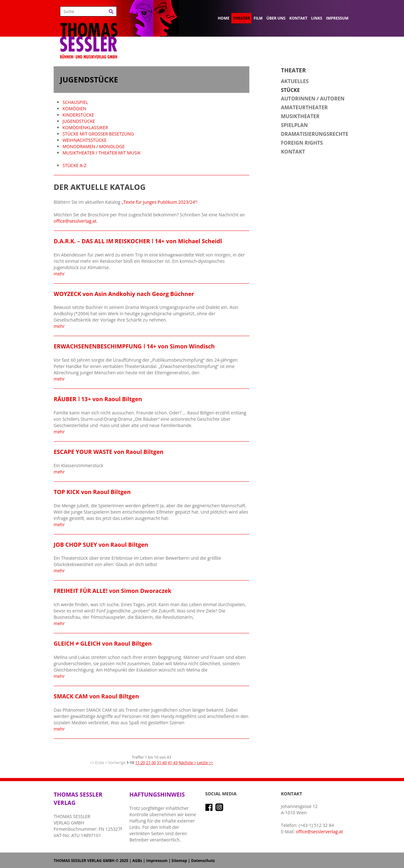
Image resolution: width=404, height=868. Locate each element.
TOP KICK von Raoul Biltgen (92, 492)
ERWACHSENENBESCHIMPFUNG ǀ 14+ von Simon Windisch (134, 346)
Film (258, 18)
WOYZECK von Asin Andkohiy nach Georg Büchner (124, 294)
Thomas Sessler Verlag (89, 32)
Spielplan (294, 125)
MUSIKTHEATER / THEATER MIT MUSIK (101, 153)
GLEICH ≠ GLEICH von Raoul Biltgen (103, 643)
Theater (242, 18)
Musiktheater (300, 116)
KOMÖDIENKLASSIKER (85, 127)
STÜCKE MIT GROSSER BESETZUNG (98, 134)
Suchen (111, 12)
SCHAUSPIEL (75, 102)
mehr (59, 274)
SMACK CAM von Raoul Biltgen (96, 696)
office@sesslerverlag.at (319, 832)
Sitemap (179, 861)
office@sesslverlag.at (75, 221)
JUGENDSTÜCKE (79, 121)
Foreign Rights (302, 143)
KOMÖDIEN (74, 108)
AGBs (137, 861)
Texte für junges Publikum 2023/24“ (160, 202)
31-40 (162, 763)
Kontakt (298, 18)
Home (224, 18)
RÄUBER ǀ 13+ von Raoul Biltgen (98, 399)
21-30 (151, 763)
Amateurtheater (304, 107)
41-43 (172, 763)
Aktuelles (295, 81)
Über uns (276, 18)
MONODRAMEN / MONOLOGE (94, 146)
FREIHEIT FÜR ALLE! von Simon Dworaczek (113, 591)
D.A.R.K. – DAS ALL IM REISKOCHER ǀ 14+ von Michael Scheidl (138, 241)
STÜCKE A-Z (74, 165)
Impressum (337, 18)
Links (317, 18)
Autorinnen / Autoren (313, 99)
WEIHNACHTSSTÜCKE (85, 140)
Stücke (290, 90)
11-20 (140, 763)
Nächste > (187, 763)
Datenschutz (203, 861)
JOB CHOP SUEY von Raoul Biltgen (101, 545)
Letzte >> (205, 763)
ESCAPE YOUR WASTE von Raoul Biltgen (109, 452)
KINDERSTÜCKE (78, 115)
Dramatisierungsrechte (315, 134)
